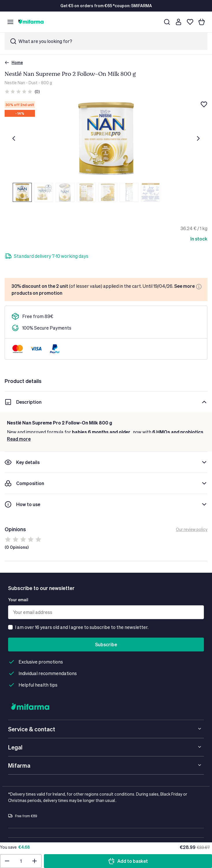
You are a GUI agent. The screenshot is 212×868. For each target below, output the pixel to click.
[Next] (198, 138)
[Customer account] (178, 22)
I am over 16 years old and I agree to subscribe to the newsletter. (82, 628)
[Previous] (14, 138)
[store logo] (31, 22)
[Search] (167, 22)
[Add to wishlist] (204, 104)
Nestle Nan (15, 83)
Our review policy (192, 530)
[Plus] (39, 256)
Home (14, 62)
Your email (18, 601)
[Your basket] (202, 22)
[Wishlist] (190, 22)
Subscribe (106, 646)
